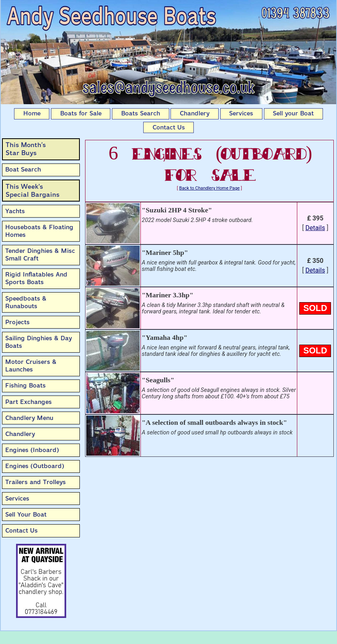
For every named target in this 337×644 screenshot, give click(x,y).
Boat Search (23, 170)
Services (241, 113)
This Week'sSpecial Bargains (32, 191)
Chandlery (195, 113)
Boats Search (141, 113)
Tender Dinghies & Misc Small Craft (40, 255)
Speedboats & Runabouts (26, 302)
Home (32, 113)
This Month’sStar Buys (26, 149)
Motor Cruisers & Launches (31, 366)
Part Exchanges (28, 402)
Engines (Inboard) (32, 450)
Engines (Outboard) (35, 466)
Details (315, 228)
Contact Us (169, 127)
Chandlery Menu (29, 418)
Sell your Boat (293, 113)
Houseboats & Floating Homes (39, 231)
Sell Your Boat (26, 515)
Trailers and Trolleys (36, 482)
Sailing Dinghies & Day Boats (39, 342)
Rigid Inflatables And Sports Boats (36, 278)
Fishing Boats (25, 386)
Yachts (15, 211)
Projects (17, 322)
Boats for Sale (81, 113)
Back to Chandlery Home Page (210, 188)
